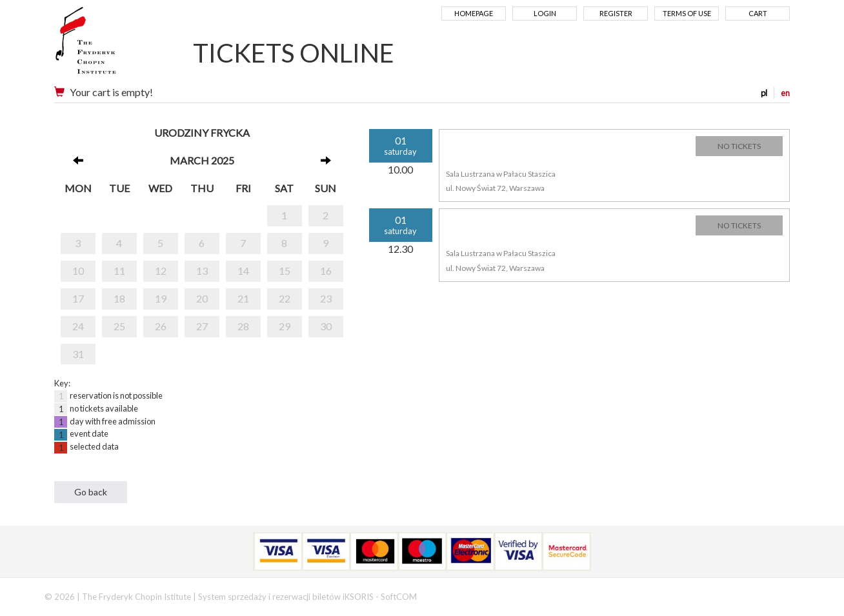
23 (326, 298)
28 (243, 326)
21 (243, 298)
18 (119, 298)
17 (78, 298)
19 (161, 298)
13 (202, 271)
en (785, 93)
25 (119, 326)
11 (119, 271)
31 (78, 354)
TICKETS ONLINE (294, 53)
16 (326, 271)
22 (285, 298)
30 (326, 326)
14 (243, 271)
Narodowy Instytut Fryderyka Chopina (111, 45)
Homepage (474, 13)
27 (202, 326)
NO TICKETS (739, 146)
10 (78, 271)
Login (545, 13)
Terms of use (687, 13)
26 (161, 326)
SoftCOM (399, 597)
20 (202, 298)
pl (764, 93)
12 (161, 271)
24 (78, 326)
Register (616, 13)
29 (285, 326)
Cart (758, 13)
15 (285, 271)
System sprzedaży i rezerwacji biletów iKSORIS (286, 597)
